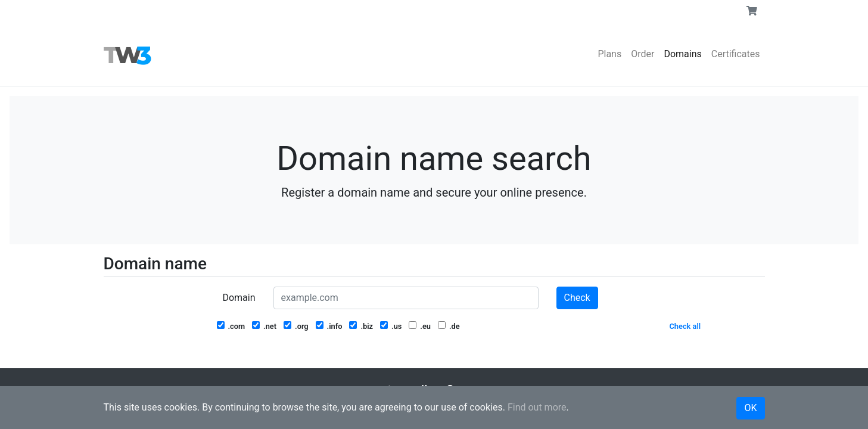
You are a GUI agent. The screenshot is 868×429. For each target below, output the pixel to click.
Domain (239, 298)
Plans (609, 54)
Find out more (537, 407)
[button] (752, 11)
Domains (682, 54)
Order (643, 54)
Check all (685, 326)
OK (750, 408)
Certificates (736, 54)
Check (577, 298)
